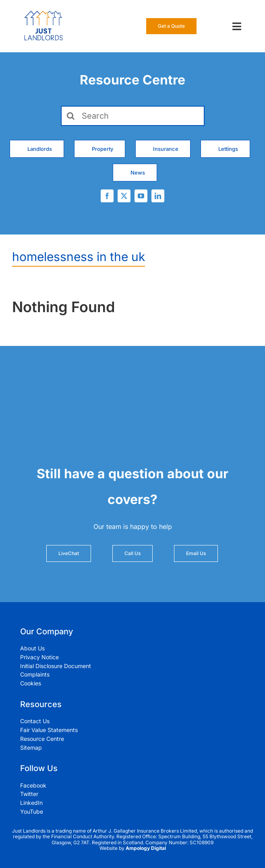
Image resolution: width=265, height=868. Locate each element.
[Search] (133, 116)
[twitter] (124, 196)
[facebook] (107, 196)
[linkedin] (158, 196)
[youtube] (141, 196)
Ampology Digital (146, 848)
